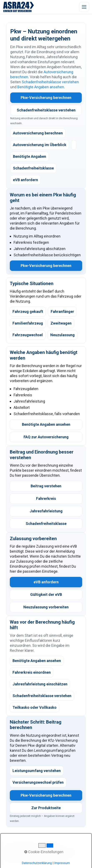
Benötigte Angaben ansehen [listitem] (37, 661)
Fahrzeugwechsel (28, 335)
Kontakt (12, 848)
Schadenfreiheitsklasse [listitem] (33, 168)
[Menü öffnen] (84, 7)
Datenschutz (45, 853)
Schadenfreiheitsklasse (46, 524)
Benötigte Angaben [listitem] (30, 156)
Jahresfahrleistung (46, 511)
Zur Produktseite (46, 808)
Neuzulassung (62, 335)
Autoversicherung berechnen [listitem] (38, 133)
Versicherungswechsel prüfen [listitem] (38, 782)
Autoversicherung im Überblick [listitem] (40, 145)
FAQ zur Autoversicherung (46, 437)
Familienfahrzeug (28, 323)
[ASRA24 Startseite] (19, 7)
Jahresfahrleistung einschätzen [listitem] (40, 684)
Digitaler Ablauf (48, 848)
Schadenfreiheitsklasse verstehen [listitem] (42, 696)
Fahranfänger (62, 311)
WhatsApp (28, 848)
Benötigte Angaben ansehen (41, 87)
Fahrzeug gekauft (28, 311)
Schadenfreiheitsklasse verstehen (50, 82)
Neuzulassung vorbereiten (46, 607)
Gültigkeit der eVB (46, 594)
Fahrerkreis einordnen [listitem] (32, 672)
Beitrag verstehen (46, 486)
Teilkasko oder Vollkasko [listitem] (35, 707)
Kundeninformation (20, 853)
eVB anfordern (46, 582)
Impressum (65, 853)
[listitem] (74, 145)
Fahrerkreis (46, 498)
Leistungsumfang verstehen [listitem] (37, 771)
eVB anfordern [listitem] (25, 180)
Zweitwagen (61, 323)
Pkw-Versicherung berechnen (46, 98)
